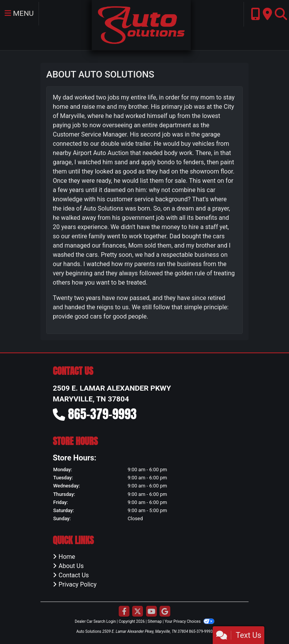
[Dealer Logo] (141, 24)
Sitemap (155, 621)
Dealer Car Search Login (95, 621)
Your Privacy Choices (189, 621)
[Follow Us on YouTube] (151, 612)
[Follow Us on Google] (165, 612)
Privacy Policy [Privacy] (78, 584)
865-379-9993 (102, 414)
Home (67, 557)
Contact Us (74, 575)
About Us (71, 566)
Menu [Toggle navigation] (19, 13)
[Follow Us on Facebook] (124, 612)
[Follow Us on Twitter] (138, 612)
